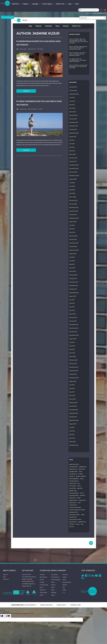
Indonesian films (74, 495)
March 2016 (73, 356)
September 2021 (74, 133)
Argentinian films (74, 464)
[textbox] (90, 10)
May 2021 (72, 147)
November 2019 (74, 211)
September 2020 (74, 176)
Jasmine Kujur (23, 49)
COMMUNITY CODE (75, 605)
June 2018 (72, 261)
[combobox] (90, 10)
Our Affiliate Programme (28, 584)
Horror (82, 493)
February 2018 (73, 275)
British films (82, 469)
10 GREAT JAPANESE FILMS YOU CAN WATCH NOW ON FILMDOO (39, 103)
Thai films (72, 524)
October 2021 (73, 130)
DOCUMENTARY (74, 479)
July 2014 (72, 427)
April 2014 (72, 438)
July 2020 (72, 183)
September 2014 (74, 420)
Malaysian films (74, 512)
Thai (64, 587)
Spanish (65, 585)
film (79, 483)
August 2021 (73, 137)
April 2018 (72, 268)
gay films (80, 488)
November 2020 (74, 169)
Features (38, 26)
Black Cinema (43, 577)
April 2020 (72, 193)
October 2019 (73, 215)
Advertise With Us (27, 586)
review (83, 515)
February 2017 (73, 317)
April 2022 (72, 108)
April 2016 (72, 353)
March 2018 (73, 271)
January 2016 (73, 364)
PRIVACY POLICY (61, 605)
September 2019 (74, 218)
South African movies (75, 519)
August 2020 (73, 179)
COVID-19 (72, 476)
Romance (65, 574)
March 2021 (73, 154)
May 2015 (72, 392)
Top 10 (78, 524)
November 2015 (74, 371)
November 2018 (74, 243)
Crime (41, 587)
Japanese (54, 592)
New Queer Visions (75, 515)
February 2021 (73, 158)
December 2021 (74, 122)
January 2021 (73, 161)
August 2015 (73, 381)
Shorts (64, 580)
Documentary (43, 592)
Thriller (64, 590)
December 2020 (74, 165)
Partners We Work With (28, 581)
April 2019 (72, 232)
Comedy (80, 474)
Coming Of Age (44, 585)
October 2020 (73, 172)
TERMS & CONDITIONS (46, 605)
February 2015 (73, 403)
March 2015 (73, 399)
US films (72, 527)
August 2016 (73, 339)
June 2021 (72, 144)
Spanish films (73, 522)
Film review (72, 486)
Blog (30, 26)
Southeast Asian (67, 582)
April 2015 (72, 396)
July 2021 (72, 140)
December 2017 (74, 282)
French (53, 582)
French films (73, 488)
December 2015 (74, 367)
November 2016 (74, 328)
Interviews (48, 26)
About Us (5, 574)
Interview (82, 495)
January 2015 (73, 406)
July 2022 (72, 98)
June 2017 (72, 303)
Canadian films (74, 471)
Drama (82, 479)
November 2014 (74, 413)
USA (82, 524)
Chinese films (73, 474)
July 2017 (72, 300)
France (79, 486)
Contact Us (6, 579)
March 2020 (73, 197)
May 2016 (72, 349)
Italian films (73, 498)
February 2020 (73, 200)
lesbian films (73, 503)
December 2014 (74, 410)
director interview (81, 476)
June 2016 (72, 346)
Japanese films (73, 500)
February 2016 (73, 360)
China (80, 471)
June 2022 (72, 101)
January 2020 (73, 204)
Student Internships (27, 579)
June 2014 (72, 431)
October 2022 (73, 90)
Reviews (66, 26)
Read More (26, 91)
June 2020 (72, 186)
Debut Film (43, 590)
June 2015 (72, 388)
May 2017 (72, 307)
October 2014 (73, 417)
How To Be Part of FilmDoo (29, 577)
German (53, 585)
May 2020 (72, 190)
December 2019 (74, 208)
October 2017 (73, 289)
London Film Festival (75, 507)
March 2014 (73, 442)
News (57, 26)
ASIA (41, 109)
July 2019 (72, 225)
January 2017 (73, 321)
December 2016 (74, 325)
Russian (65, 577)
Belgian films (83, 467)
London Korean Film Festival (77, 510)
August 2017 (73, 296)
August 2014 (73, 424)
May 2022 (72, 105)
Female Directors (74, 481)
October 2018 (73, 247)
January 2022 (73, 119)
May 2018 (72, 264)
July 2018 (72, 257)
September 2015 (74, 378)
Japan (79, 498)
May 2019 (72, 229)
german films (73, 491)
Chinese (42, 580)
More (64, 592)
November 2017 (74, 286)
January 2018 (73, 278)
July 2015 (72, 385)
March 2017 (73, 314)
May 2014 (72, 435)
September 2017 (74, 293)
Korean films (82, 500)
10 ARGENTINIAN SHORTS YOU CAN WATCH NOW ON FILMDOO (38, 43)
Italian (53, 590)
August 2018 (73, 254)
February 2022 (73, 115)
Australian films (74, 467)
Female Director (55, 577)
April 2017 (72, 310)
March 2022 (73, 112)
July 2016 (72, 342)
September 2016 (74, 335)
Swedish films (82, 522)
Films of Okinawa (56, 580)
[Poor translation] (8, 616)
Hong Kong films (74, 493)
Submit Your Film (27, 574)
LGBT (79, 503)
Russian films (73, 517)
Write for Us (76, 26)
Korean (53, 595)
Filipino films (73, 483)
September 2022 (74, 94)
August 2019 (73, 222)
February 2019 (73, 236)
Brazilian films (73, 469)
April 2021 (72, 151)
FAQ (4, 577)
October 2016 (73, 332)
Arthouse (42, 574)
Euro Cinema (55, 574)
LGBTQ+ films (73, 505)
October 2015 (73, 374)
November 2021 (74, 126)
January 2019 (73, 239)
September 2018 (74, 250)
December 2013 (74, 445)
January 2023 (73, 87)
